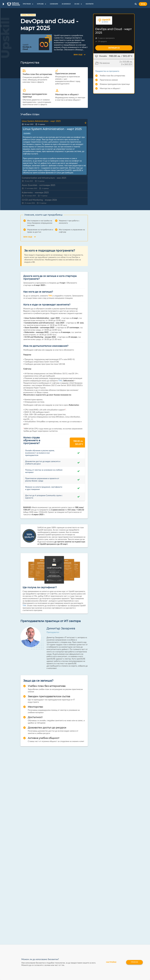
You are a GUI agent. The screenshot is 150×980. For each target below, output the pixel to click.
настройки (111, 962)
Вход (143, 4)
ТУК (50, 296)
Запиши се (114, 48)
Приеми (134, 962)
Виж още (80, 55)
